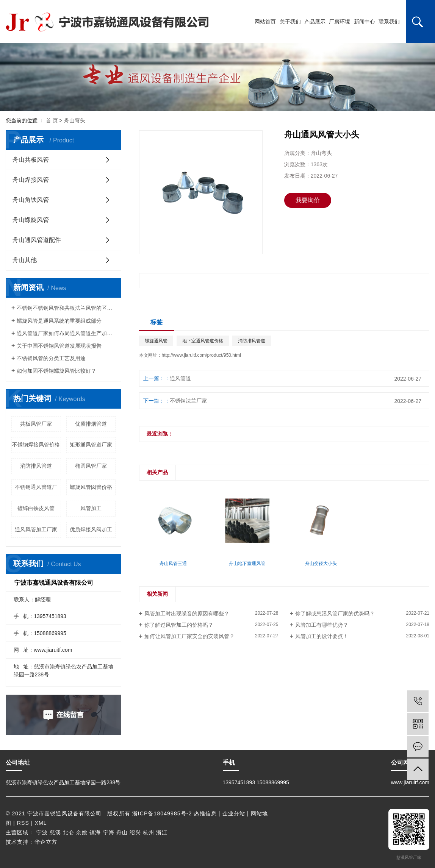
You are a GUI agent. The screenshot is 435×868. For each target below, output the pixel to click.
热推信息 (205, 813)
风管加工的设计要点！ (322, 636)
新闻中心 (365, 22)
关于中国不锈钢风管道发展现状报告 (59, 346)
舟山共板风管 (31, 160)
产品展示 (315, 22)
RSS (23, 823)
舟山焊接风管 (31, 180)
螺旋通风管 (156, 341)
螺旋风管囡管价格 (91, 487)
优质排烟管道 (91, 424)
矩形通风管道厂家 (91, 445)
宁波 (42, 832)
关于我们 (290, 22)
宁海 (109, 832)
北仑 (69, 832)
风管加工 (91, 508)
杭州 (149, 832)
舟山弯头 (75, 120)
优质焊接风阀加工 (91, 529)
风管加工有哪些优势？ (322, 625)
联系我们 (389, 22)
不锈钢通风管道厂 (36, 487)
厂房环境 (340, 22)
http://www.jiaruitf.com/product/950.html (201, 355)
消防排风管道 (36, 466)
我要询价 (308, 200)
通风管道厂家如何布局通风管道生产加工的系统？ (66, 333)
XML (41, 823)
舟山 (122, 832)
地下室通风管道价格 (203, 341)
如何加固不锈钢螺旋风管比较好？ (56, 371)
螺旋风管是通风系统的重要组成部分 (59, 321)
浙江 (162, 832)
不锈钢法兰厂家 (188, 401)
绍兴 (135, 832)
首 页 (52, 120)
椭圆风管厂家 (91, 466)
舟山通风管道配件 (37, 240)
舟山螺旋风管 (31, 220)
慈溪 (55, 832)
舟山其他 (25, 260)
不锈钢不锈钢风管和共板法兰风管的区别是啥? (66, 308)
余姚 (82, 832)
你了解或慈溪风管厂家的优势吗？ (335, 614)
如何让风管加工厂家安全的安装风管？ (189, 636)
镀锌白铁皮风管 (36, 508)
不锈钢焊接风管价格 (36, 445)
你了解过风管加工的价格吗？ (179, 625)
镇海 (95, 832)
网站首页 (265, 22)
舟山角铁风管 (31, 200)
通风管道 (180, 378)
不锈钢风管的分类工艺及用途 (51, 358)
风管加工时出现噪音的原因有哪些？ (187, 614)
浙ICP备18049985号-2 (162, 813)
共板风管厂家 (36, 424)
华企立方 (46, 842)
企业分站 (234, 813)
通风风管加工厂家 (36, 529)
